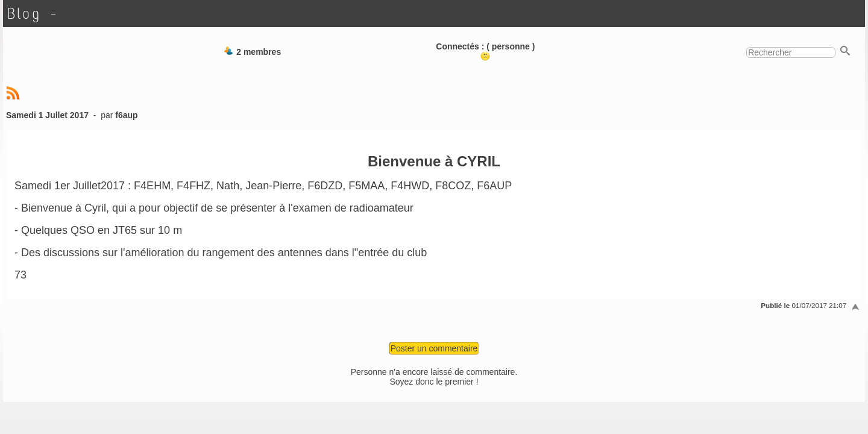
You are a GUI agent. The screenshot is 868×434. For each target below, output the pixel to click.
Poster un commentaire (434, 348)
